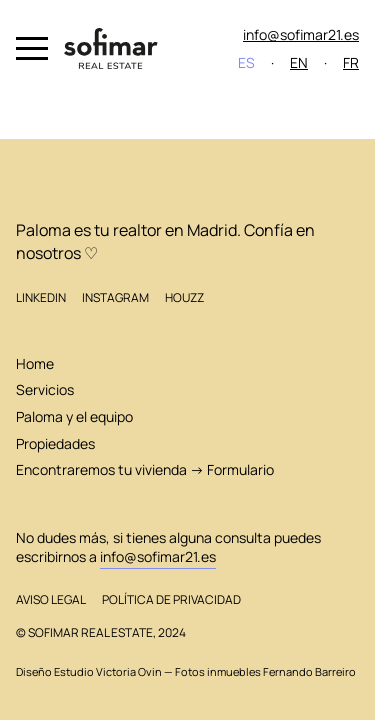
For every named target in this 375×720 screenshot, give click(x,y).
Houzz (184, 297)
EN (299, 62)
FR (351, 62)
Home (35, 363)
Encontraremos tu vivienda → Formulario (145, 469)
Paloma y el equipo (74, 416)
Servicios (45, 389)
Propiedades (55, 443)
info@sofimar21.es (301, 34)
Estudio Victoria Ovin (108, 672)
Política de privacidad (171, 599)
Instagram (115, 297)
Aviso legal (51, 599)
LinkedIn (41, 297)
